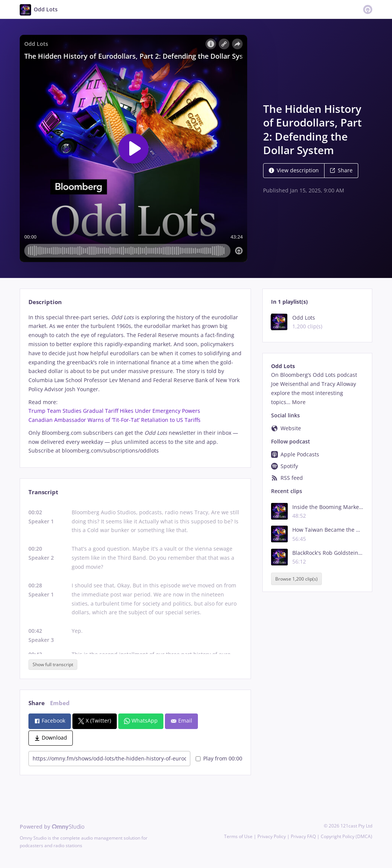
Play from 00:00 (219, 758)
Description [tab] (45, 302)
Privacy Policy (272, 836)
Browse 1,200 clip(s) (296, 579)
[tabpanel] (135, 384)
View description (294, 170)
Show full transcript (53, 664)
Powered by (52, 827)
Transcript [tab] (43, 492)
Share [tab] (37, 703)
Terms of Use (238, 836)
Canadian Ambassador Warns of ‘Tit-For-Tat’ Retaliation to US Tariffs (114, 420)
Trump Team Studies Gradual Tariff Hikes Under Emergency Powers (114, 411)
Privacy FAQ (303, 836)
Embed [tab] (60, 703)
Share (341, 170)
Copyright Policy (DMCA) (347, 836)
